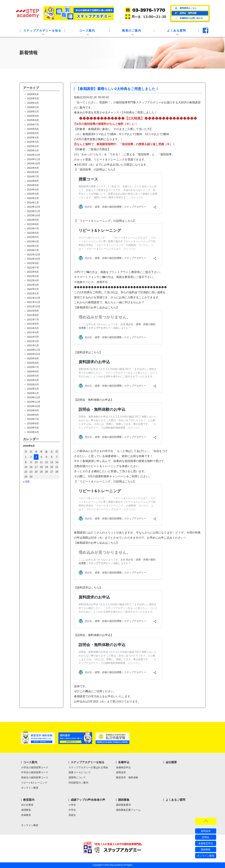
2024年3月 (33, 194)
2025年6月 (33, 129)
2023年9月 (33, 220)
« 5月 (26, 482)
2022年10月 (34, 259)
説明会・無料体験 (185, 13)
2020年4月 (33, 380)
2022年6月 (33, 272)
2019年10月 (34, 406)
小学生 (72, 805)
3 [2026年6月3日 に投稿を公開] (36, 457)
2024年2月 (33, 198)
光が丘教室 (27, 805)
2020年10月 (34, 354)
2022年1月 (33, 293)
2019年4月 (33, 432)
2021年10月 (34, 306)
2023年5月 (33, 237)
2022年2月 (33, 289)
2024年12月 (34, 155)
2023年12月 (34, 207)
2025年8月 (33, 120)
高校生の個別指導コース (35, 777)
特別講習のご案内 (78, 783)
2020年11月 (34, 350)
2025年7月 (33, 125)
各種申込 (124, 762)
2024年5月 (33, 185)
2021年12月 (34, 298)
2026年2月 (33, 107)
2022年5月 (33, 276)
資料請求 (121, 772)
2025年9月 (33, 116)
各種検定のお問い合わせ (189, 18)
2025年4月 (33, 138)
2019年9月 (33, 410)
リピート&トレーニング (34, 783)
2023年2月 (33, 246)
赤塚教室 (26, 815)
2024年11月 (34, 159)
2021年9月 (33, 311)
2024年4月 (33, 190)
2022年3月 (33, 285)
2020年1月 (33, 393)
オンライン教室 (30, 788)
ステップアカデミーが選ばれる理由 (88, 767)
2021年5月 (33, 328)
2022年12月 (34, 255)
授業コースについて (80, 772)
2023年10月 (34, 215)
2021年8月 (33, 315)
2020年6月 (33, 371)
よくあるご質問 (175, 800)
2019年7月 (33, 419)
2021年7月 (33, 320)
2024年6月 (33, 181)
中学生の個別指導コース (35, 772)
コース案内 (30, 762)
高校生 (72, 815)
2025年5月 (33, 133)
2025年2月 (33, 146)
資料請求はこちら (185, 8)
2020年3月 (33, 385)
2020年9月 (33, 358)
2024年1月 (33, 203)
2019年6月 (33, 423)
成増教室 (26, 810)
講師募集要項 (123, 805)
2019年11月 (34, 402)
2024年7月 (33, 176)
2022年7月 (33, 268)
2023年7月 (33, 228)
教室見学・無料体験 (127, 777)
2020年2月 (33, 389)
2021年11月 (34, 302)
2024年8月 (33, 172)
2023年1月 (33, 250)
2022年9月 (33, 263)
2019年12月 (34, 397)
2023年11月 (34, 211)
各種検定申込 (123, 767)
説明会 (206, 837)
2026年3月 (33, 103)
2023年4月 (33, 241)
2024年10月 (34, 163)
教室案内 (29, 800)
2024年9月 (33, 168)
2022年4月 (33, 280)
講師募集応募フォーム (128, 810)
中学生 (72, 810)
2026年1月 (33, 111)
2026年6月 (33, 94)
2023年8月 (33, 224)
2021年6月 (33, 324)
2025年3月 (33, 142)
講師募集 (124, 800)
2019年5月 (33, 428)
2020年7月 (33, 367)
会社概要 (171, 762)
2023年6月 (33, 233)
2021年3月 (33, 337)
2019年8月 (33, 415)
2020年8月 (33, 363)
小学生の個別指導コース (35, 767)
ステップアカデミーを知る (88, 762)
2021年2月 (33, 341)
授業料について (77, 777)
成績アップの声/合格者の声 (88, 800)
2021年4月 (33, 332)
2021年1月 (33, 345)
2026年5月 (33, 98)
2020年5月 (33, 376)
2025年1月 (33, 150)
